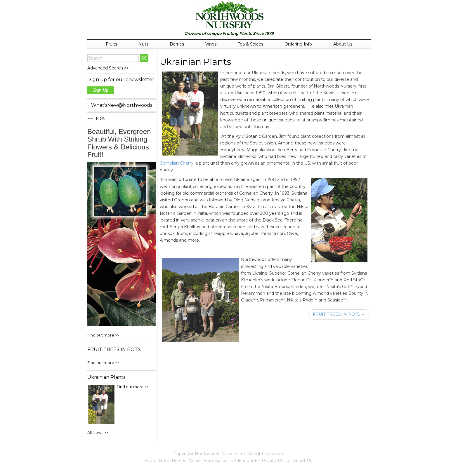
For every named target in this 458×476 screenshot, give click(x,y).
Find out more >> (103, 335)
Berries (177, 44)
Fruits (111, 44)
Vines (211, 44)
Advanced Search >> (108, 68)
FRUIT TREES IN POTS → (339, 314)
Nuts (143, 44)
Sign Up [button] (101, 90)
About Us (343, 44)
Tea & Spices (250, 44)
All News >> (98, 433)
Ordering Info (298, 44)
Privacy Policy (276, 461)
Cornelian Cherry (177, 163)
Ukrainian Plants (195, 62)
